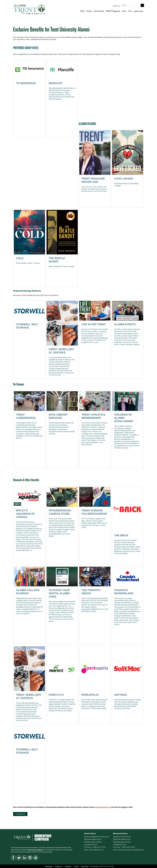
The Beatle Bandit (57, 260)
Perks (83, 11)
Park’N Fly (56, 695)
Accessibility (48, 866)
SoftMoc (121, 695)
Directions (68, 866)
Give (130, 11)
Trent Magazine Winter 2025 (93, 180)
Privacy (76, 866)
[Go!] (142, 5)
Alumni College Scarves (28, 592)
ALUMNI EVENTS (125, 324)
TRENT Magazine (113, 11)
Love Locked (124, 179)
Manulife (55, 83)
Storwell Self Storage (27, 326)
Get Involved (99, 11)
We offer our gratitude (35, 850)
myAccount (138, 11)
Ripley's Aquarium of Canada (25, 514)
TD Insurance (26, 83)
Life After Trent (94, 324)
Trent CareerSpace (26, 416)
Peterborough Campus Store (60, 512)
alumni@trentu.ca (103, 807)
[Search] (131, 5)
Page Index (85, 866)
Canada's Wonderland (124, 592)
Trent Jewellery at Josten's (61, 351)
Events (89, 11)
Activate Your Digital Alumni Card (59, 593)
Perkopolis (90, 695)
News (124, 11)
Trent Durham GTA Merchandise (94, 512)
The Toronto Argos (91, 592)
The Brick (121, 535)
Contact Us (116, 6)
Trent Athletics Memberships (93, 416)
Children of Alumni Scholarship (124, 418)
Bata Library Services (58, 416)
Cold (20, 258)
